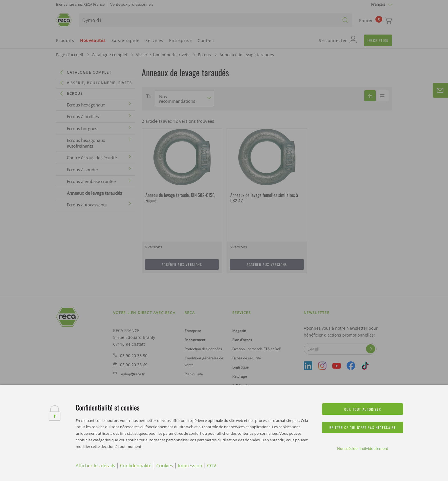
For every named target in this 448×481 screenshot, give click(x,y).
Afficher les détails (95, 466)
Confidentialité (136, 466)
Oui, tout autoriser (363, 409)
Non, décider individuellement (363, 448)
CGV (212, 466)
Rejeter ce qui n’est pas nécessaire (363, 427)
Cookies (165, 466)
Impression (190, 466)
